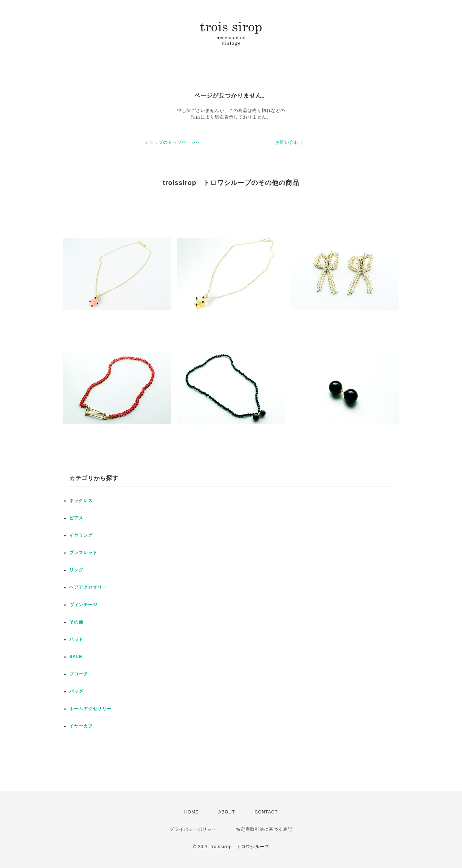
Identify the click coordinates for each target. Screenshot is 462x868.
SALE (76, 657)
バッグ (76, 691)
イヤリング (81, 535)
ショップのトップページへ (173, 142)
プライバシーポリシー (193, 829)
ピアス (76, 518)
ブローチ (79, 674)
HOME (191, 812)
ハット (76, 639)
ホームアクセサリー (90, 709)
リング (76, 570)
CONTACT (266, 812)
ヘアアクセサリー (88, 587)
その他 (76, 622)
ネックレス (81, 501)
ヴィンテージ (83, 605)
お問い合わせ (289, 142)
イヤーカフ (81, 726)
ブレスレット (83, 553)
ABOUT (227, 812)
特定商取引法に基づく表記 (264, 829)
